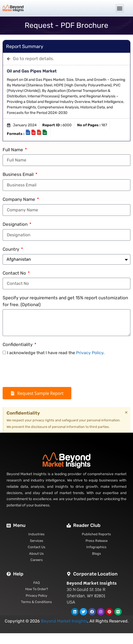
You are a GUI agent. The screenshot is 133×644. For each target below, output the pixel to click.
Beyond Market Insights (64, 621)
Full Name (13, 150)
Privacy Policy (90, 353)
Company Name (19, 199)
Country (11, 249)
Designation (16, 224)
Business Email (19, 174)
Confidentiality (18, 344)
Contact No (15, 273)
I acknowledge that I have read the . (56, 353)
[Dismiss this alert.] (126, 412)
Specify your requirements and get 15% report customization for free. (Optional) (65, 301)
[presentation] (42, 371)
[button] (120, 8)
